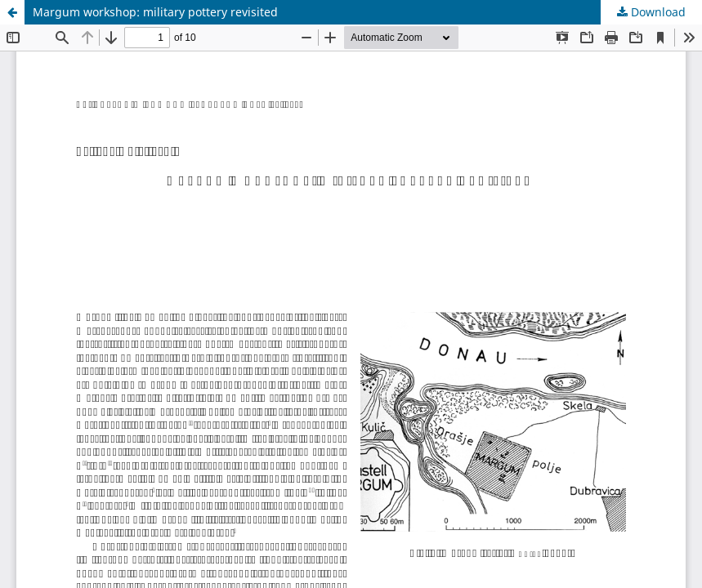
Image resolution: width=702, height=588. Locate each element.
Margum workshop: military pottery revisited (155, 12)
